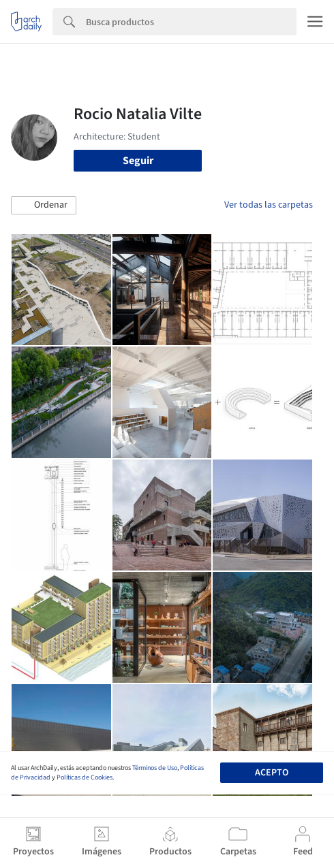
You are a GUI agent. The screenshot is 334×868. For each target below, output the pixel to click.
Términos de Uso (155, 768)
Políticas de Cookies (85, 777)
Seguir (138, 161)
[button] (44, 206)
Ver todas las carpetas (269, 205)
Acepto (272, 773)
